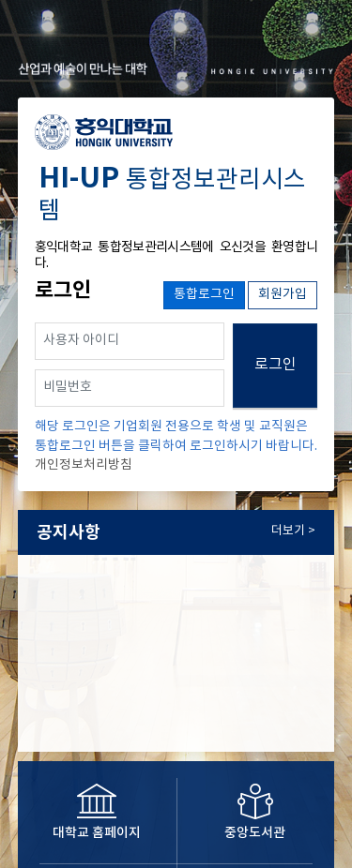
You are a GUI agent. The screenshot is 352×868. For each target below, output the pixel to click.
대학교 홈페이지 (97, 833)
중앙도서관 (255, 833)
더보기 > (293, 531)
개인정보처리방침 (84, 465)
